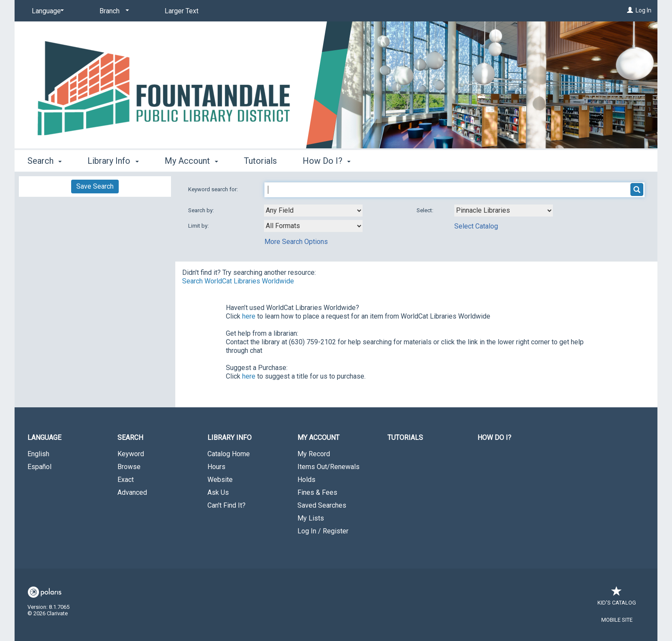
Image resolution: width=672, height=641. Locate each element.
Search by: (202, 210)
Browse (129, 467)
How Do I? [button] (327, 161)
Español (39, 467)
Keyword (131, 454)
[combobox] (313, 211)
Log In (643, 10)
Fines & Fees (317, 492)
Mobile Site (617, 620)
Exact (126, 480)
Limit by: (199, 226)
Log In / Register (323, 531)
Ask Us (218, 492)
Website (220, 480)
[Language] (46, 11)
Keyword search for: (214, 189)
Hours (216, 467)
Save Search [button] (95, 186)
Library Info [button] (113, 161)
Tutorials (260, 161)
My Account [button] (191, 161)
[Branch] (113, 11)
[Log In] (630, 10)
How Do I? (494, 438)
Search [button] (45, 161)
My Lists (311, 518)
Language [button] (44, 438)
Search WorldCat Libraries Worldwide (238, 281)
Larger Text (181, 11)
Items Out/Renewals (328, 467)
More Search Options (296, 242)
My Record (314, 454)
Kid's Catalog (617, 598)
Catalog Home (229, 454)
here (249, 316)
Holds (306, 480)
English (38, 454)
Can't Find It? (226, 505)
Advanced (132, 492)
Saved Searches (322, 505)
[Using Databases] (504, 211)
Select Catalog (476, 226)
